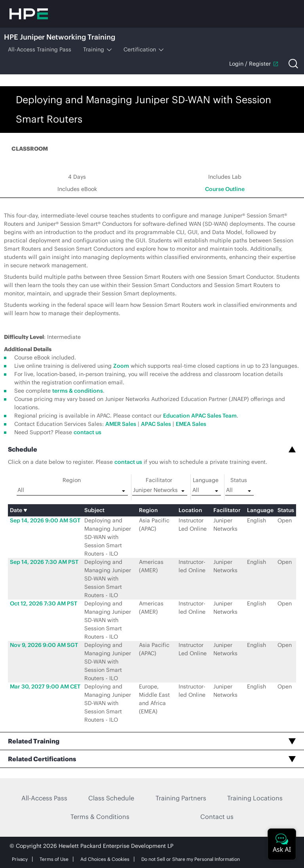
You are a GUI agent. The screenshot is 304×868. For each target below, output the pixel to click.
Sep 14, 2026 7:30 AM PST (44, 562)
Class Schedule (111, 798)
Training (97, 49)
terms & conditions (78, 391)
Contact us (217, 817)
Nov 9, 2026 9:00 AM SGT (44, 645)
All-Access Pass (44, 798)
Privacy (20, 859)
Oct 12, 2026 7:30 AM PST (44, 603)
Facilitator (159, 480)
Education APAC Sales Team (200, 416)
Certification (143, 49)
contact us (87, 432)
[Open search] (293, 64)
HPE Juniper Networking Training (60, 37)
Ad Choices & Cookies (105, 859)
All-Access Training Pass (40, 49)
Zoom (121, 366)
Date (19, 510)
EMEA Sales (191, 424)
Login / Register (254, 64)
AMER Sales (121, 424)
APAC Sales (156, 424)
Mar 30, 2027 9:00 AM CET (45, 686)
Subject (94, 510)
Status (239, 480)
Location (190, 510)
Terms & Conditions (100, 817)
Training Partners (181, 798)
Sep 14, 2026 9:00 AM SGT (45, 520)
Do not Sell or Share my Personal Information (191, 859)
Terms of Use (54, 859)
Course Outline (225, 189)
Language (206, 480)
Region (72, 480)
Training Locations (255, 798)
